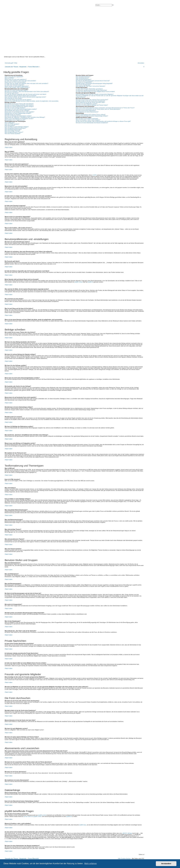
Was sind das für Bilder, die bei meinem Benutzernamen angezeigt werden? (25, 97)
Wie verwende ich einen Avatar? (13, 98)
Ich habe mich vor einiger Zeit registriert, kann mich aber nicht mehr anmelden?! (26, 83)
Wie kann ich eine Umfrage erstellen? (15, 108)
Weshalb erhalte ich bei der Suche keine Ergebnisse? (90, 101)
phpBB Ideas (83, 825)
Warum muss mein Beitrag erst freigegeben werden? (19, 119)
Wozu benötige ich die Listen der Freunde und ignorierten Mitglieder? (95, 94)
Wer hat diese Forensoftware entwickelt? (87, 119)
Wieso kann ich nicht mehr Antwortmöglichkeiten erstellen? (21, 109)
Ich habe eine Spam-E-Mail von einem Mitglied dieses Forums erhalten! (95, 92)
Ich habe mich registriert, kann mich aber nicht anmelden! (20, 81)
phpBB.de (90, 282)
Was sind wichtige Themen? (12, 131)
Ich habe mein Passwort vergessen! (14, 85)
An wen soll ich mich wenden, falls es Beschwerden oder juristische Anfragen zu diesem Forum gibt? (103, 121)
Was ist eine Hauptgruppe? (83, 85)
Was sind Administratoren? (83, 77)
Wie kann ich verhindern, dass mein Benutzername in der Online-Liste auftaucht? (27, 92)
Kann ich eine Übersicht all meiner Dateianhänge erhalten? (92, 116)
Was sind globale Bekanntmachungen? (15, 128)
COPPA (94, 175)
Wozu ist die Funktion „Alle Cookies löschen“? (17, 88)
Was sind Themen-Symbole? (13, 134)
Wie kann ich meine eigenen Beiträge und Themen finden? (92, 105)
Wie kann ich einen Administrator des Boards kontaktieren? (92, 123)
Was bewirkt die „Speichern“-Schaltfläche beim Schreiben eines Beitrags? (25, 117)
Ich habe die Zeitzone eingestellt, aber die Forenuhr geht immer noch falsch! (25, 94)
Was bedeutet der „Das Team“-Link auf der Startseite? (90, 86)
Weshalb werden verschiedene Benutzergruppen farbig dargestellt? (94, 83)
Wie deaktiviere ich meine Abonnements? (87, 112)
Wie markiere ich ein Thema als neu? (15, 120)
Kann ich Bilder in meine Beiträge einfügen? (17, 127)
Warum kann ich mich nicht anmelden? (15, 82)
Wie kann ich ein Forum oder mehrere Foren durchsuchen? (92, 100)
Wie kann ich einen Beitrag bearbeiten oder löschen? (19, 105)
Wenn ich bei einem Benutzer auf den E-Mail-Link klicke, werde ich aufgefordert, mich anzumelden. (32, 101)
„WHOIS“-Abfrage (127, 833)
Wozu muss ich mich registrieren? (14, 77)
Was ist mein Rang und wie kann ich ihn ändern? (18, 100)
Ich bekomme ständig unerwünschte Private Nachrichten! (91, 90)
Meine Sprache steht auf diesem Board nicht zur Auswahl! (20, 96)
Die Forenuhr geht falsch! (12, 93)
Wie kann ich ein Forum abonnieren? (86, 111)
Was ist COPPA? (9, 78)
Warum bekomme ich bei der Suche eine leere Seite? (90, 102)
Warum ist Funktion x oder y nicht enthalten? (88, 120)
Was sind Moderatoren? (82, 78)
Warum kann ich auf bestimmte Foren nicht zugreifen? (19, 112)
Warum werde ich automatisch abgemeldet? (17, 86)
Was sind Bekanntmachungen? (13, 129)
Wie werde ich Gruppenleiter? (84, 82)
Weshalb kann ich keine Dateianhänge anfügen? (18, 113)
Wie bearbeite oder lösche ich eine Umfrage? (17, 111)
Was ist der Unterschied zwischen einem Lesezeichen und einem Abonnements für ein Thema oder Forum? (105, 108)
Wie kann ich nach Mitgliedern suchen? (86, 104)
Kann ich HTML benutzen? (12, 124)
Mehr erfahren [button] (90, 864)
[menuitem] (16, 63)
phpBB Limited (79, 282)
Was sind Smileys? (10, 125)
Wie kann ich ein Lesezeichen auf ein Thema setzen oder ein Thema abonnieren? (98, 109)
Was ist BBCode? (9, 123)
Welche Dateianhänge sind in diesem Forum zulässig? (91, 115)
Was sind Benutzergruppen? (84, 79)
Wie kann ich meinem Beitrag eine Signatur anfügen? (19, 106)
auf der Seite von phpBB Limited (33, 817)
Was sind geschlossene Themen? (14, 132)
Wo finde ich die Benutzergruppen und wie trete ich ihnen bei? (93, 81)
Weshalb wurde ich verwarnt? (13, 115)
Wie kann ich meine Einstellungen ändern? (16, 90)
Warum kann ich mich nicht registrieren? (16, 79)
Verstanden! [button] (166, 864)
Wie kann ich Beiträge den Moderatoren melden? (18, 116)
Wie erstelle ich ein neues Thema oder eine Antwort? (19, 104)
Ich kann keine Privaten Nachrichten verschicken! (89, 89)
